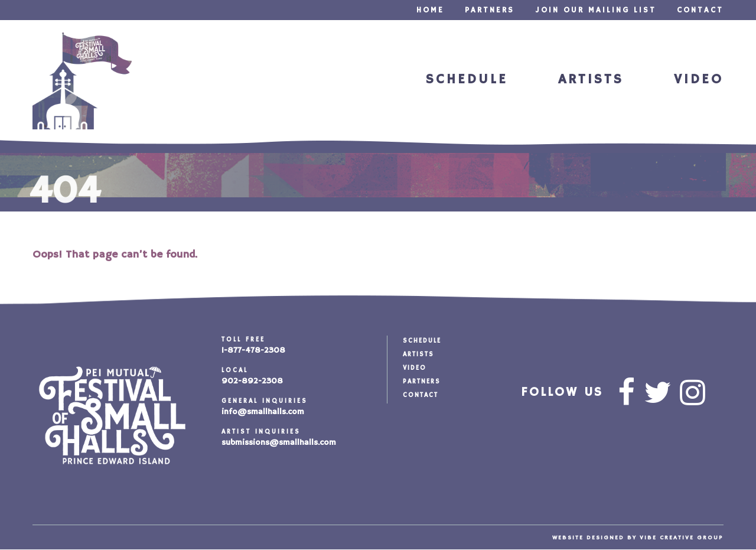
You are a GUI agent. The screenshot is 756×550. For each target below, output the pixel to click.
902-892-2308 (252, 381)
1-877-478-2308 (253, 350)
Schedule (467, 79)
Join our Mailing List (596, 10)
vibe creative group (682, 538)
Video (699, 79)
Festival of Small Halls (82, 81)
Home (430, 10)
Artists (591, 79)
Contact (700, 10)
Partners (490, 10)
